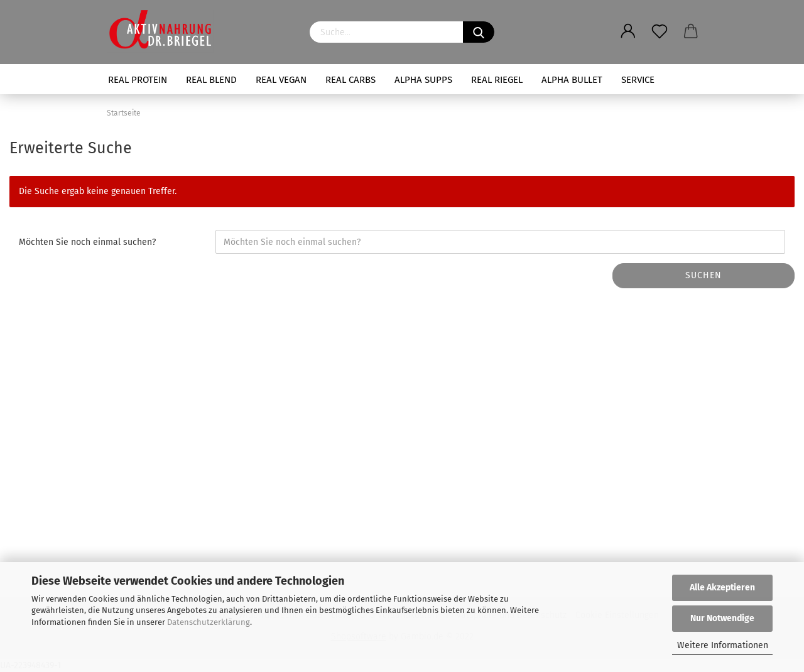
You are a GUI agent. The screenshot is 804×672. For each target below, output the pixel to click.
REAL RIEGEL (497, 80)
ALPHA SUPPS (423, 80)
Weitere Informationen (723, 645)
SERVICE (638, 80)
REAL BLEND (211, 80)
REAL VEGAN (281, 80)
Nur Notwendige (722, 618)
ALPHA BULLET (572, 80)
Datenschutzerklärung (209, 622)
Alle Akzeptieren (722, 588)
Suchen (703, 275)
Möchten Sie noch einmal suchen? (87, 242)
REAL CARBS (350, 80)
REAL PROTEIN (138, 80)
